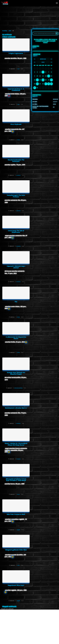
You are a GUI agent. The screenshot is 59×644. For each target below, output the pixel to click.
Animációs (19, 175)
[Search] (57, 34)
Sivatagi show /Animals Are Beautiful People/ (16, 373)
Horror (18, 494)
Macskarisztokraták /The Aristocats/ (16, 161)
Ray (16, 302)
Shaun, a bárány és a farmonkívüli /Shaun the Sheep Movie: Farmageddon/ (16, 445)
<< (35, 59)
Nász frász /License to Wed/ (16, 514)
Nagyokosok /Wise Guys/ (16, 585)
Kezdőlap (5, 31)
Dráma (18, 317)
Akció (18, 69)
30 (35, 88)
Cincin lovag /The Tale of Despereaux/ (16, 231)
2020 (10, 31)
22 (51, 80)
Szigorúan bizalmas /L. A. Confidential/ (16, 90)
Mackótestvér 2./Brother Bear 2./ (16, 408)
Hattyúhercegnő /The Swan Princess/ (16, 196)
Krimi (19, 104)
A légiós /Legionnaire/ (16, 53)
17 (37, 80)
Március (43, 59)
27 (46, 84)
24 (37, 84)
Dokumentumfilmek (18, 388)
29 (51, 84)
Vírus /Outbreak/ (16, 124)
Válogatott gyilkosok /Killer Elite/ (16, 550)
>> (51, 59)
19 (43, 80)
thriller (18, 140)
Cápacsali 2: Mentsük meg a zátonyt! (16, 267)
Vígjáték (19, 530)
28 (49, 84)
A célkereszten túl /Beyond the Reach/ (16, 338)
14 (49, 76)
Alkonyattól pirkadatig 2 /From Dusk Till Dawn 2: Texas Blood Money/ (16, 480)
